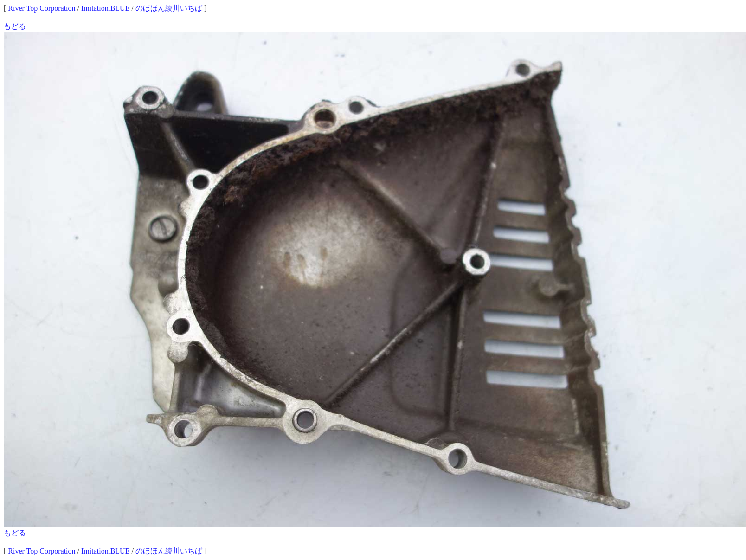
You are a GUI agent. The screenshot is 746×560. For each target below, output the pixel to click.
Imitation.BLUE (105, 8)
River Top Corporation (42, 8)
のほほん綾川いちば (169, 8)
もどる (15, 26)
